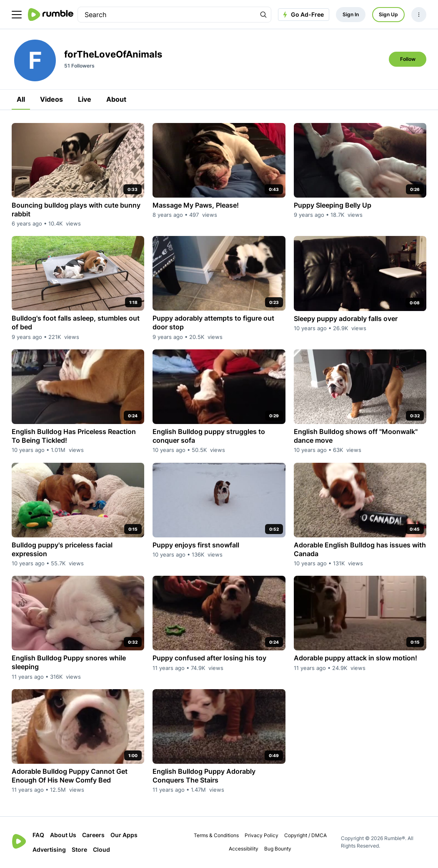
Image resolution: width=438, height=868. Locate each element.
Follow (408, 59)
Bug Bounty (278, 849)
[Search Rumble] (263, 15)
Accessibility (244, 849)
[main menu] (17, 15)
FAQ (38, 835)
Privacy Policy (262, 835)
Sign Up (388, 14)
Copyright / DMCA (305, 835)
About (116, 99)
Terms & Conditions (216, 835)
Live (85, 99)
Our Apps (124, 835)
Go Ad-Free (302, 15)
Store (79, 849)
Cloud (101, 849)
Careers (93, 835)
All (21, 99)
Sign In (351, 14)
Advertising (49, 849)
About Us (63, 835)
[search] (167, 15)
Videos (51, 99)
